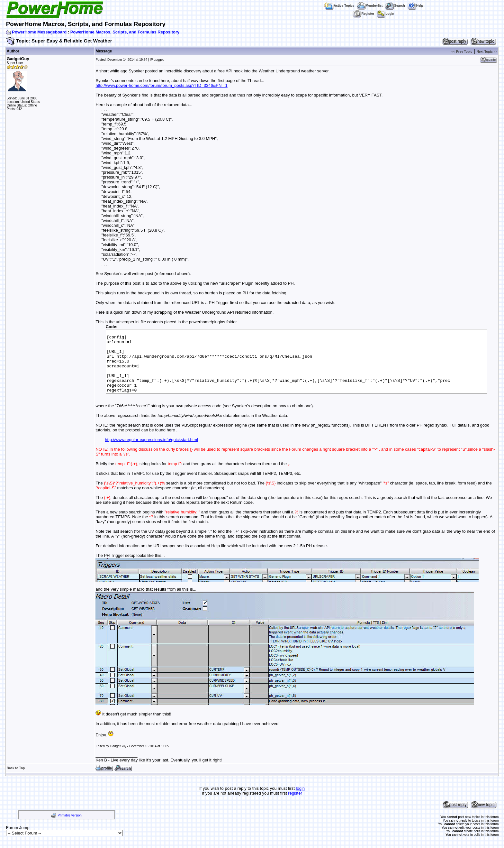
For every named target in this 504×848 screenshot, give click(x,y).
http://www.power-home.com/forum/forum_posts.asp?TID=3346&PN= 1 (161, 85)
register (295, 793)
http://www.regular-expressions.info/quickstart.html (151, 440)
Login (385, 14)
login (300, 788)
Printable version (69, 815)
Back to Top (16, 768)
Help (415, 6)
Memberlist (370, 6)
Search (395, 6)
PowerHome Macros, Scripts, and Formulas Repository (125, 32)
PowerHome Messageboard (39, 32)
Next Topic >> (487, 52)
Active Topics (339, 6)
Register (363, 14)
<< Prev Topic (462, 52)
